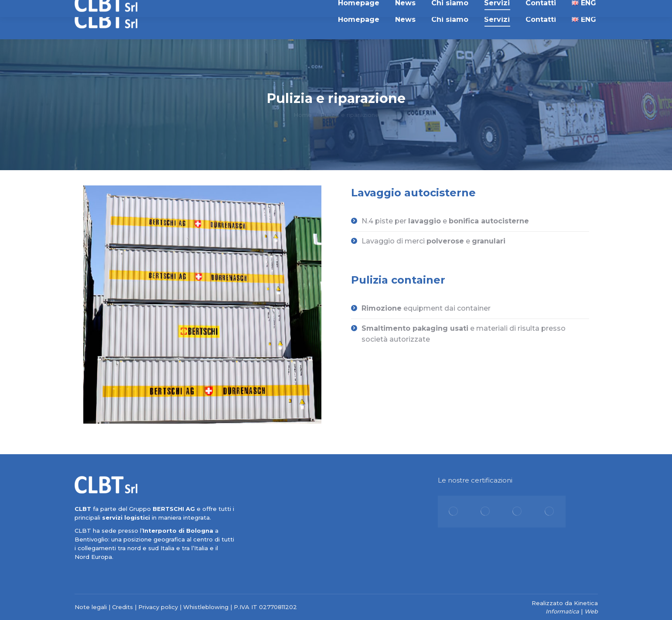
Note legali (91, 607)
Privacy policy (158, 607)
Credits (123, 607)
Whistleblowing (206, 607)
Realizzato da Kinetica (565, 603)
